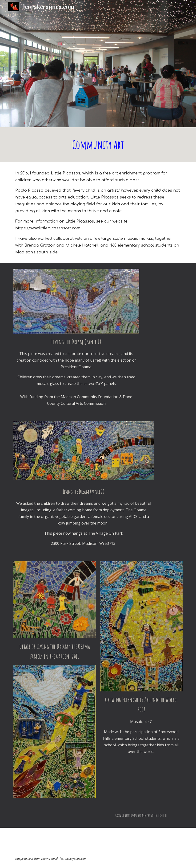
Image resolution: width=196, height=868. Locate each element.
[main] (98, 145)
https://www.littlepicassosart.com (48, 228)
